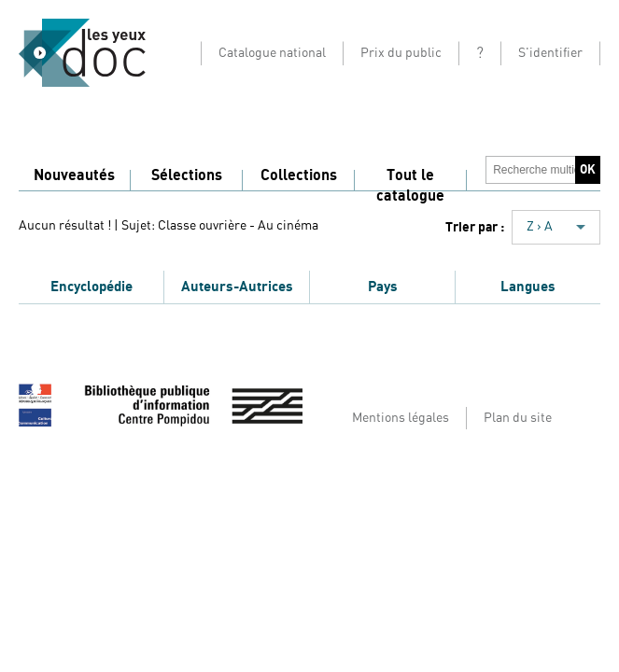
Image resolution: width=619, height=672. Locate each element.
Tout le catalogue (410, 186)
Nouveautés (74, 175)
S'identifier (550, 53)
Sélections (187, 175)
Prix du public (401, 53)
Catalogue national (272, 53)
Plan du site (518, 418)
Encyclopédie (91, 287)
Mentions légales (401, 418)
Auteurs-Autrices (237, 287)
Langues (528, 287)
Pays (383, 287)
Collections (299, 175)
